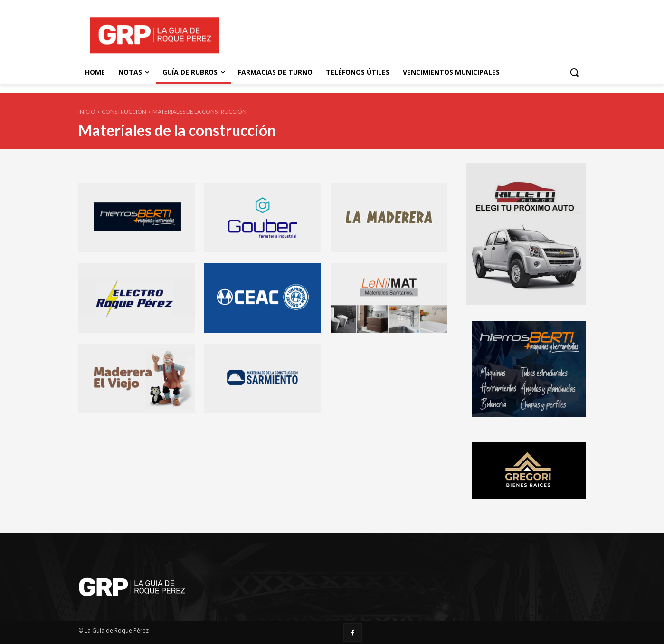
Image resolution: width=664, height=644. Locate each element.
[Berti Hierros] (529, 414)
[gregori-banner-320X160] (529, 496)
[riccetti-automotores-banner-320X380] (526, 303)
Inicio (87, 111)
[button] (574, 72)
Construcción (124, 111)
